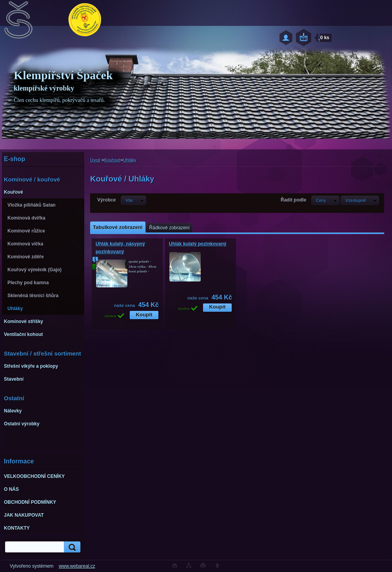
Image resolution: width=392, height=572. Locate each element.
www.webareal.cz (77, 566)
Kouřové (112, 160)
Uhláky (130, 160)
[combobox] (325, 200)
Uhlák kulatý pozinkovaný (198, 244)
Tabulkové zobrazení (118, 227)
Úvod (95, 160)
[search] (71, 547)
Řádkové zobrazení (169, 228)
